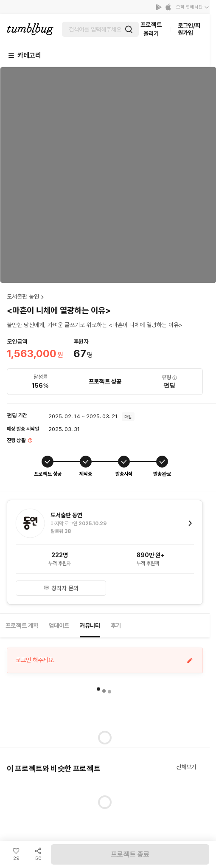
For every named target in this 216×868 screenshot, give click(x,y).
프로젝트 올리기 (151, 29)
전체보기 (186, 767)
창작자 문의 (61, 588)
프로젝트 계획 (22, 626)
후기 (116, 626)
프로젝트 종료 (130, 854)
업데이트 (59, 626)
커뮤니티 (90, 626)
